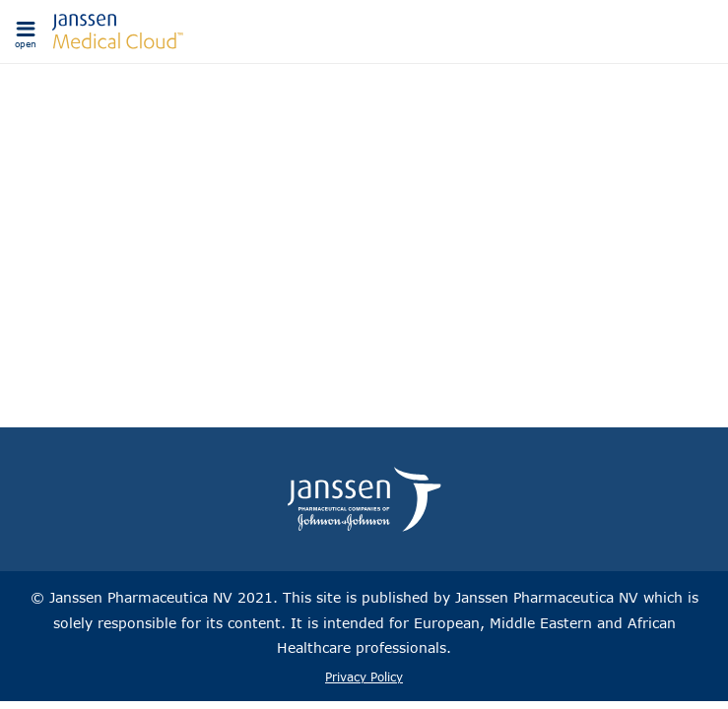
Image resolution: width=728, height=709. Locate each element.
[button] (26, 31)
